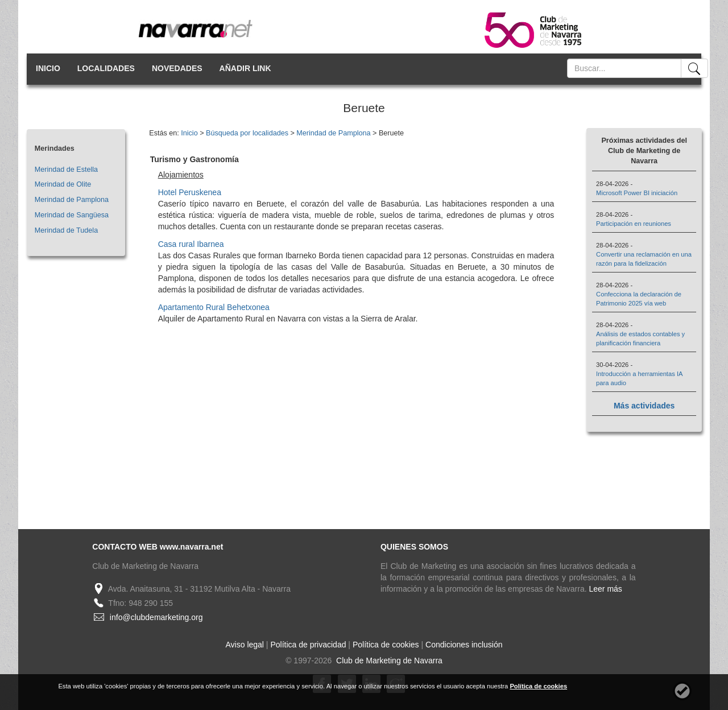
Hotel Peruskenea (190, 192)
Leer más (606, 589)
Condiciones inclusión (464, 645)
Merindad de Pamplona (72, 200)
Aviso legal (245, 645)
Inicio (189, 133)
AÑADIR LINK (245, 68)
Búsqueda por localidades (247, 133)
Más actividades (644, 406)
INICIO (48, 68)
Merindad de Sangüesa (72, 215)
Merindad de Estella (66, 170)
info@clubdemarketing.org (156, 617)
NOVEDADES (177, 68)
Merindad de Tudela (66, 230)
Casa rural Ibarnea (191, 244)
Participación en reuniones (634, 224)
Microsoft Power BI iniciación (637, 193)
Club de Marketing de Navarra (388, 661)
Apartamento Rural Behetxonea (214, 307)
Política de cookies (386, 645)
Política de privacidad (308, 645)
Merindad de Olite (63, 184)
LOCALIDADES (106, 68)
